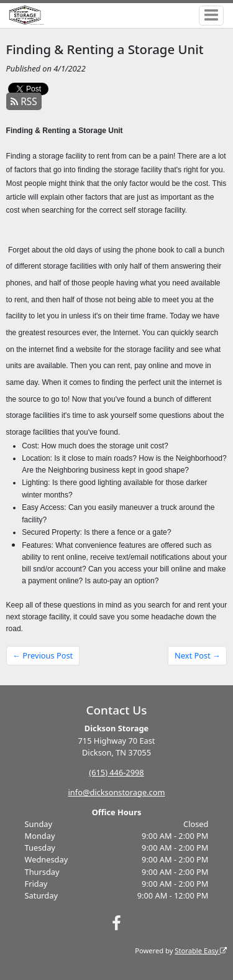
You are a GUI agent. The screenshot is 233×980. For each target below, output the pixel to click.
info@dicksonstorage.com (117, 792)
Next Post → (198, 655)
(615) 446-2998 (116, 772)
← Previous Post (43, 655)
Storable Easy (201, 950)
